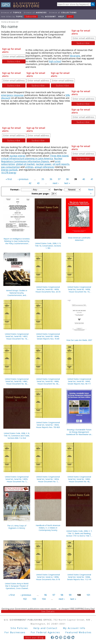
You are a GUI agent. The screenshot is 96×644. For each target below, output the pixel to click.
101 (88, 595)
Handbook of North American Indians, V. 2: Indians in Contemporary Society (48, 528)
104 (44, 599)
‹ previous (23, 179)
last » (67, 183)
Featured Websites (78, 632)
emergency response (12, 95)
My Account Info (74, 628)
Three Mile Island (59, 156)
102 (25, 599)
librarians (75, 56)
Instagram (61, 637)
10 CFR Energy (9, 173)
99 (70, 595)
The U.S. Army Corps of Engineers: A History (17, 527)
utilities (29, 167)
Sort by (58, 190)
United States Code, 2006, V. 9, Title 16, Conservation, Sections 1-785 (48, 246)
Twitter (57, 637)
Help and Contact (45, 628)
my (49, 16)
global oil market (25, 164)
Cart (70, 16)
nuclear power (44, 164)
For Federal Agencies (45, 632)
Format (15, 190)
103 (34, 599)
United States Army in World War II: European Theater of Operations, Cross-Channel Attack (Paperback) (17, 586)
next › (56, 183)
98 (62, 595)
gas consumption (10, 167)
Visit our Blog (35, 637)
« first (9, 179)
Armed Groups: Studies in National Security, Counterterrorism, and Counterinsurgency (17, 293)
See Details (48, 611)
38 (67, 179)
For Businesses (15, 632)
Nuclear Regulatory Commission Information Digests (32, 160)
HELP (61, 16)
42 (30, 183)
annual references (44, 167)
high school (55, 61)
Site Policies (19, 628)
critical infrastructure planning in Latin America (27, 158)
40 (84, 179)
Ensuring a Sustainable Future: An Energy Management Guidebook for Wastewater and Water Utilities (79, 432)
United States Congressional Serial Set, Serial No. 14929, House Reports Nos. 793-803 (48, 425)
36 (51, 179)
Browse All (11, 12)
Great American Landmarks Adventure (79, 239)
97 (54, 595)
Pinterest (69, 637)
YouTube (65, 637)
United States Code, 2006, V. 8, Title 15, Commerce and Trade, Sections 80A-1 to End (17, 436)
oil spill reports (61, 164)
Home (4, 22)
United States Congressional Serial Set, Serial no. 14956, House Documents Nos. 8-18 (48, 577)
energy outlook (9, 170)
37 (59, 179)
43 (38, 183)
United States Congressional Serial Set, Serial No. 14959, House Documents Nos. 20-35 (48, 289)
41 (92, 179)
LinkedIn (73, 637)
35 (43, 179)
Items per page (40, 194)
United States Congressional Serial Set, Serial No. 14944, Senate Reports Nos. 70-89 (48, 336)
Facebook (52, 637)
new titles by (21, 16)
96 (45, 595)
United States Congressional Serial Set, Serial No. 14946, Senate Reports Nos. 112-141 (79, 577)
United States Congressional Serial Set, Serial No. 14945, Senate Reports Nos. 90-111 (79, 381)
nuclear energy (17, 156)
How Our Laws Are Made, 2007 (79, 340)
